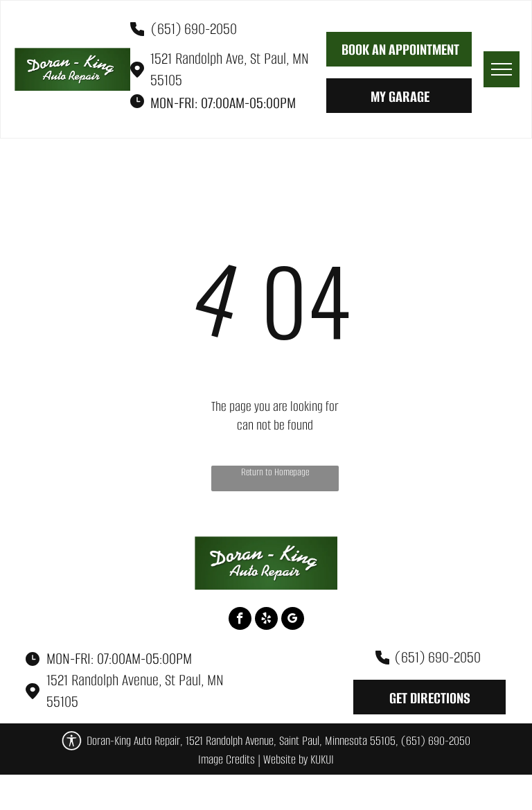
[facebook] (240, 620)
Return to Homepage (275, 472)
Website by (285, 759)
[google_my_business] (293, 620)
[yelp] (266, 620)
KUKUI (322, 759)
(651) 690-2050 (194, 29)
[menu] (502, 69)
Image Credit (224, 759)
